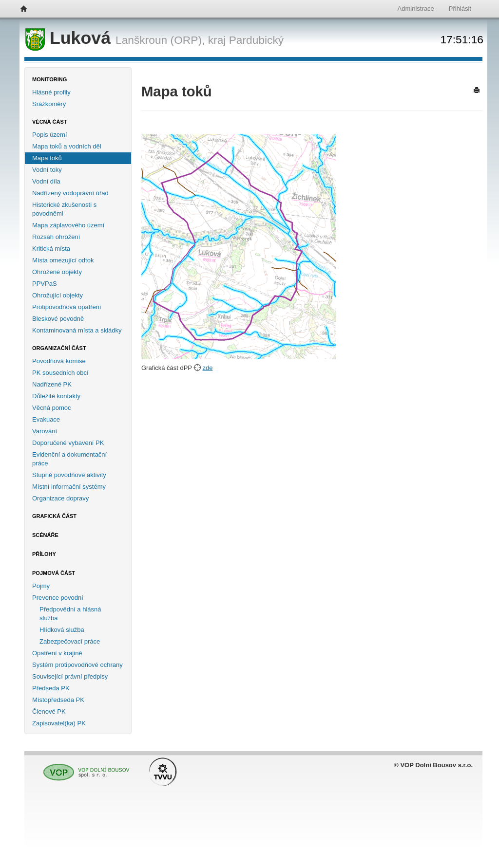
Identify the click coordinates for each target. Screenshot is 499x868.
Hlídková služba (62, 630)
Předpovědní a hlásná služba (70, 614)
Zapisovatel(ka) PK (59, 723)
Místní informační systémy (69, 487)
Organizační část (59, 348)
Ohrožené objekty (57, 272)
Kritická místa (51, 249)
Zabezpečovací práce (70, 641)
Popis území (50, 135)
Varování (45, 431)
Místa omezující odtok (63, 260)
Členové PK (49, 711)
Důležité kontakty (56, 396)
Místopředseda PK (58, 700)
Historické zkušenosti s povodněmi (64, 209)
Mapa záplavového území (68, 225)
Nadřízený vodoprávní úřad (70, 193)
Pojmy (41, 586)
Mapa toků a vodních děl (67, 146)
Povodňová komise (59, 361)
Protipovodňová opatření (67, 307)
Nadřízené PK (52, 384)
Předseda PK (51, 688)
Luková (70, 38)
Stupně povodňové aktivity (69, 475)
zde (207, 368)
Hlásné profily (51, 92)
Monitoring (49, 79)
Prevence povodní (58, 598)
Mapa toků (47, 158)
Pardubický (257, 40)
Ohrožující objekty (58, 295)
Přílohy (44, 554)
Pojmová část (54, 573)
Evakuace (46, 419)
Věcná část (50, 122)
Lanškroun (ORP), (160, 40)
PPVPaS (45, 284)
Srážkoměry (49, 104)
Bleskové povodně (58, 319)
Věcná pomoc (52, 408)
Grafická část (54, 516)
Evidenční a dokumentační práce (69, 459)
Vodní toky (47, 170)
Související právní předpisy (70, 676)
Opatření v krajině (57, 653)
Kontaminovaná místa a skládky (77, 330)
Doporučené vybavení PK (68, 443)
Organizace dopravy (60, 498)
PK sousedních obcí (60, 373)
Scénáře (45, 535)
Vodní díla (46, 181)
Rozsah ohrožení (56, 237)
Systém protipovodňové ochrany (77, 665)
